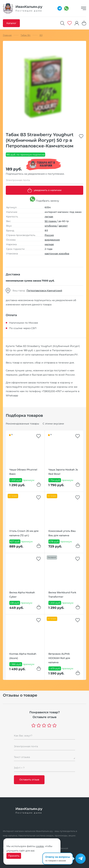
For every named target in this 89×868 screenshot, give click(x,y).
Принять (14, 856)
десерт (63, 226)
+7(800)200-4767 (52, 391)
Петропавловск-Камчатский (44, 291)
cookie (40, 846)
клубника (51, 226)
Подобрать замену (44, 199)
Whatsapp (12, 395)
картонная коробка (57, 254)
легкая (49, 217)
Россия (49, 235)
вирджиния (52, 240)
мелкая (49, 244)
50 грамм (51, 221)
